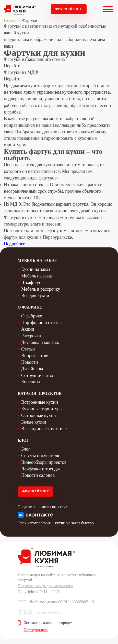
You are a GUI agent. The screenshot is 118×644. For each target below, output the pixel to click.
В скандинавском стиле (44, 429)
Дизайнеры (32, 369)
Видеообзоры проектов (44, 462)
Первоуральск (36, 630)
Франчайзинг (69, 9)
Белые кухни (34, 422)
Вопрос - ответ (36, 356)
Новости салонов (38, 475)
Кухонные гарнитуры (42, 409)
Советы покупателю (41, 456)
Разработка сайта (49, 612)
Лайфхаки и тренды (40, 469)
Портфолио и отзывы (42, 323)
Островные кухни (39, 415)
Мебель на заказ (37, 276)
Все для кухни (35, 296)
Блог (26, 449)
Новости (29, 362)
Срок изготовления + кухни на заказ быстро (56, 523)
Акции (28, 329)
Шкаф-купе (32, 283)
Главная (11, 20)
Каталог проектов (40, 393)
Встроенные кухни (40, 402)
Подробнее (14, 244)
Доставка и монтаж (40, 342)
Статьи (28, 349)
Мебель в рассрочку (41, 289)
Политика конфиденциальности (45, 586)
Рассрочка (31, 336)
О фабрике (32, 316)
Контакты (31, 382)
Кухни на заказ (36, 269)
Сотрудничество (37, 375)
